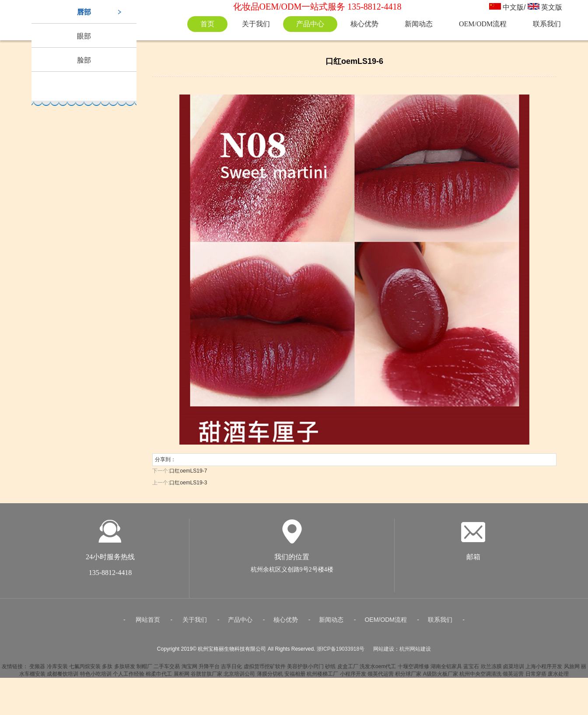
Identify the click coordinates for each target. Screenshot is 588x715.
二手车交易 (167, 669)
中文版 (513, 7)
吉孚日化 (231, 669)
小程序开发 (353, 677)
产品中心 (310, 24)
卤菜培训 (514, 669)
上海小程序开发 (544, 669)
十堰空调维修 (413, 669)
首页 (207, 24)
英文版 (552, 7)
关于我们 (256, 24)
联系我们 (547, 24)
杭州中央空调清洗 (480, 677)
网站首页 (148, 623)
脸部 (84, 60)
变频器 (37, 669)
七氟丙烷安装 (85, 669)
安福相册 (295, 677)
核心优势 (364, 24)
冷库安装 (57, 669)
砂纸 (330, 669)
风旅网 (572, 669)
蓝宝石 (471, 669)
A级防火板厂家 (441, 677)
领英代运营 (381, 677)
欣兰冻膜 (491, 669)
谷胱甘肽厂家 (206, 677)
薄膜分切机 (270, 677)
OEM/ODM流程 (483, 24)
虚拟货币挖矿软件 (265, 669)
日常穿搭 (536, 677)
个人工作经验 (129, 677)
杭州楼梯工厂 (322, 677)
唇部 (84, 12)
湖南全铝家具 (446, 669)
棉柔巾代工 (159, 677)
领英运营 (513, 677)
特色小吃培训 (96, 677)
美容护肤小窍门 (305, 669)
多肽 (107, 669)
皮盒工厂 (348, 669)
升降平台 (209, 669)
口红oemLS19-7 (188, 471)
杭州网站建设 (415, 652)
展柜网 (182, 677)
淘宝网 (189, 669)
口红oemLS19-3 (188, 483)
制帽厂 (144, 669)
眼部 (84, 36)
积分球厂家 (408, 677)
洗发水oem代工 (378, 669)
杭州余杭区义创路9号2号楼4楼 (292, 573)
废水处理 (558, 677)
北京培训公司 (239, 677)
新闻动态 (419, 24)
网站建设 (384, 652)
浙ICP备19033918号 (341, 652)
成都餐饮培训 (63, 677)
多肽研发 (125, 669)
